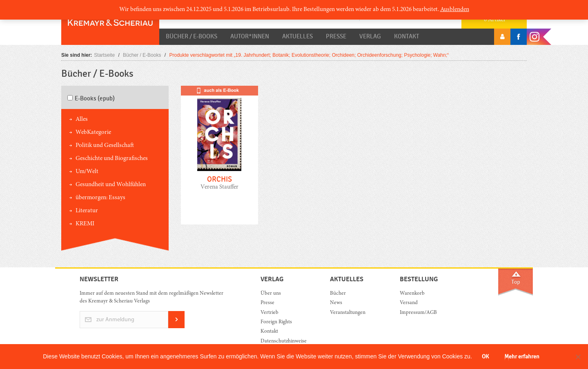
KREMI (85, 224)
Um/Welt (87, 172)
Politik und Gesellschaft (105, 146)
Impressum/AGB (418, 313)
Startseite (104, 55)
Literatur (87, 211)
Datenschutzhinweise (284, 341)
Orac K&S (110, 22)
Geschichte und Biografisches (112, 159)
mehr (219, 161)
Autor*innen (250, 36)
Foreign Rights (276, 322)
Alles (82, 119)
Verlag (370, 36)
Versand (409, 303)
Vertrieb (269, 313)
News (336, 303)
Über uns (271, 294)
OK (485, 357)
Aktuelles (297, 36)
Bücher (338, 294)
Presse (336, 36)
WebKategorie (93, 132)
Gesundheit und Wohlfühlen (111, 185)
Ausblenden (455, 10)
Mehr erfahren (522, 357)
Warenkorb (412, 294)
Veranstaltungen (348, 313)
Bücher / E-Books (192, 36)
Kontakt (406, 36)
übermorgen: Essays (100, 198)
